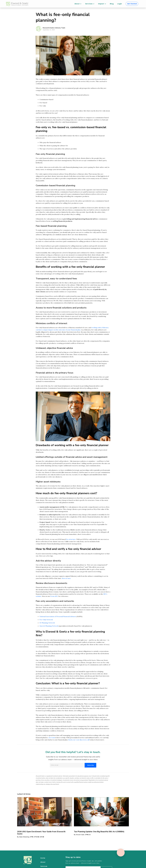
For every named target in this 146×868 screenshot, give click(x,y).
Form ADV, (54, 596)
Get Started (132, 4)
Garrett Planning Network (49, 626)
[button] (78, 4)
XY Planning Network (47, 623)
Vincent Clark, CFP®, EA (83, 835)
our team (52, 738)
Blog (112, 4)
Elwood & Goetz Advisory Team (54, 28)
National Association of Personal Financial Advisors (58, 616)
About (43, 862)
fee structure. (71, 539)
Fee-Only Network (46, 620)
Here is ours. (66, 578)
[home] (17, 4)
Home (43, 858)
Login (120, 4)
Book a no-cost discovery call (79, 740)
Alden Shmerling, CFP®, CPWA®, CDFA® (32, 837)
